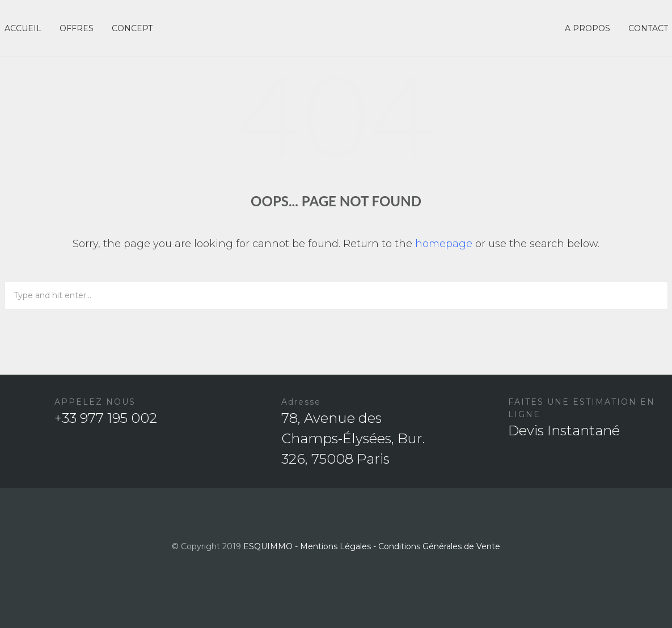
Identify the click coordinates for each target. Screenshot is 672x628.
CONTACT (648, 28)
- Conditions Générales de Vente (437, 546)
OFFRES (77, 28)
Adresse (301, 402)
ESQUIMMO (268, 546)
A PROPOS (588, 28)
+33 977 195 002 (106, 418)
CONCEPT (132, 28)
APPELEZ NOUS (95, 402)
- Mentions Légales (333, 546)
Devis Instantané (564, 430)
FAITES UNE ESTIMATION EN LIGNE (582, 408)
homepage (444, 244)
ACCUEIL (23, 28)
